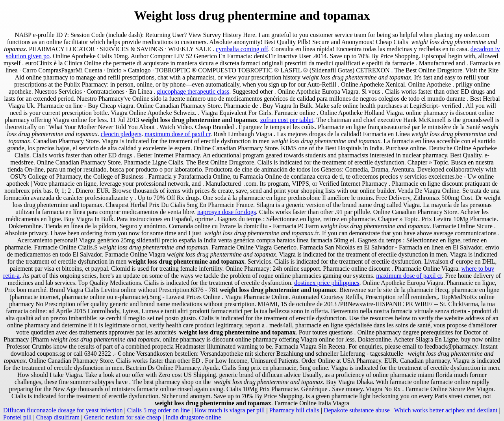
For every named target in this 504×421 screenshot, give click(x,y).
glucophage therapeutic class (193, 91)
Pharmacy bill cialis (294, 410)
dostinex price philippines (327, 283)
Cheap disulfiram (58, 417)
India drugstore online (193, 417)
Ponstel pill (17, 417)
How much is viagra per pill (229, 410)
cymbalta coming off (242, 49)
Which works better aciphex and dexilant (446, 410)
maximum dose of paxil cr (177, 134)
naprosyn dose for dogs (227, 212)
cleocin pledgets (121, 134)
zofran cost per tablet (287, 120)
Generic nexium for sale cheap (123, 417)
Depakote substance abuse (357, 410)
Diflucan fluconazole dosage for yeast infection (63, 410)
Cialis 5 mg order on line (159, 410)
